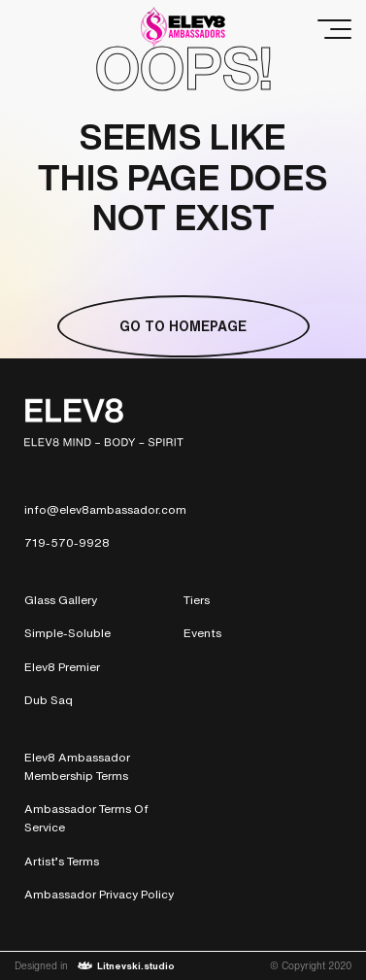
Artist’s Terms (62, 861)
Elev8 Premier (62, 667)
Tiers (197, 600)
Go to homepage (183, 326)
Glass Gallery (61, 600)
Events (202, 633)
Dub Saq (49, 700)
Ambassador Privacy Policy (99, 894)
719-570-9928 (67, 542)
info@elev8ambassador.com (105, 509)
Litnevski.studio (126, 966)
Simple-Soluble (67, 633)
